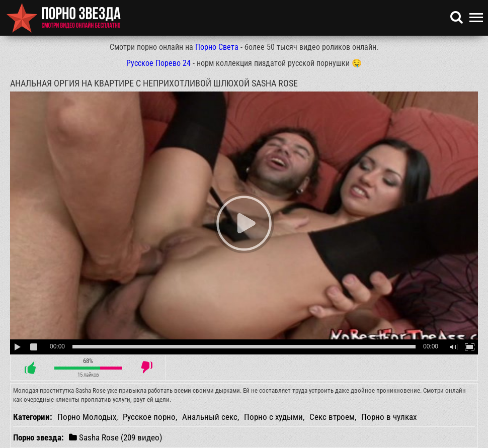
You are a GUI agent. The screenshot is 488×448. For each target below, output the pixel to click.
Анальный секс (210, 417)
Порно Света (217, 47)
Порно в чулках (389, 417)
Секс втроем (332, 417)
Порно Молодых (87, 417)
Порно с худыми (273, 417)
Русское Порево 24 (158, 63)
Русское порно (149, 417)
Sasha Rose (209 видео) (115, 437)
